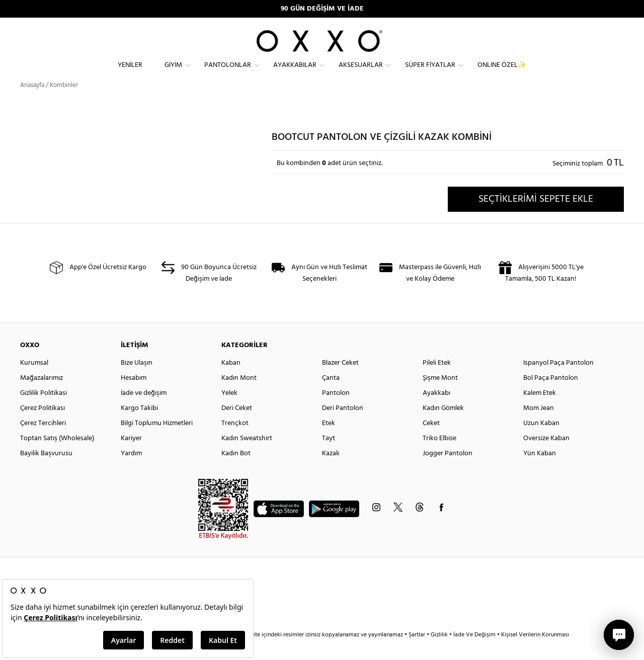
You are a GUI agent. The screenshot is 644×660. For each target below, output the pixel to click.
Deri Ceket (237, 426)
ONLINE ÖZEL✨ (502, 73)
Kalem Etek (540, 411)
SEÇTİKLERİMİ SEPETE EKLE (536, 217)
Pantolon (336, 411)
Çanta (331, 396)
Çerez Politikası (43, 426)
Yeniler (130, 73)
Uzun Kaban (541, 441)
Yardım (131, 471)
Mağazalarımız (42, 396)
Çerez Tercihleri (43, 441)
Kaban (231, 381)
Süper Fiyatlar (430, 73)
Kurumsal (34, 381)
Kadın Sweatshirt (247, 456)
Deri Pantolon (343, 426)
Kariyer (131, 456)
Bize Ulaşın (137, 381)
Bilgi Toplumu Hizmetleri (157, 441)
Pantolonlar (228, 73)
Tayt (329, 456)
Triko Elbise (439, 456)
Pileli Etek (437, 381)
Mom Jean (539, 426)
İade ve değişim (144, 411)
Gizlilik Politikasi (44, 411)
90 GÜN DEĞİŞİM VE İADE (322, 9)
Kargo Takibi (139, 426)
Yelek (229, 411)
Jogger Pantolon (448, 471)
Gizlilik (440, 652)
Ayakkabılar (295, 73)
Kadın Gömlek (443, 426)
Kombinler (64, 103)
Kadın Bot (236, 471)
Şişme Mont (440, 396)
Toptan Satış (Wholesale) (57, 456)
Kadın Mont (239, 396)
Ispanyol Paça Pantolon (558, 381)
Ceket (431, 441)
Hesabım (134, 396)
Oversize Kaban (546, 456)
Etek (329, 441)
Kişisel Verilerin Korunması (535, 652)
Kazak (331, 471)
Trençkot (235, 441)
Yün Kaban (540, 471)
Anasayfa (32, 103)
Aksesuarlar (361, 73)
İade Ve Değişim (474, 652)
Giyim (173, 73)
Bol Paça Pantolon (551, 396)
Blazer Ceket (340, 381)
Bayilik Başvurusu (46, 471)
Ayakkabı (436, 411)
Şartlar (418, 652)
